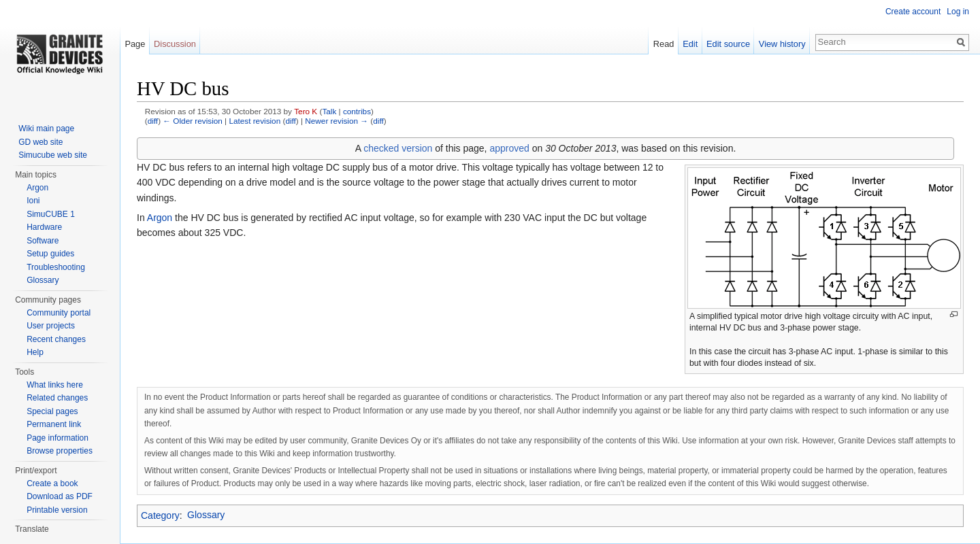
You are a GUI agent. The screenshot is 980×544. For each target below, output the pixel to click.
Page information (58, 438)
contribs (357, 111)
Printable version (57, 510)
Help (35, 352)
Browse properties (60, 451)
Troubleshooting (56, 267)
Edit (690, 44)
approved (509, 148)
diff (153, 121)
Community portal (59, 313)
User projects (51, 326)
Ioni (33, 201)
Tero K (306, 111)
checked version (398, 148)
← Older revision (193, 121)
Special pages (52, 411)
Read (664, 44)
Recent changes (56, 339)
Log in (958, 12)
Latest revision (255, 121)
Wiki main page (46, 129)
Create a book (52, 483)
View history (782, 44)
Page (135, 44)
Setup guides (50, 254)
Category (160, 515)
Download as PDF (60, 496)
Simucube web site (53, 155)
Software (43, 241)
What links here (55, 385)
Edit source (728, 44)
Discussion (175, 44)
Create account (913, 12)
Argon (160, 218)
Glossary (206, 515)
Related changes (57, 398)
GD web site (40, 142)
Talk (329, 111)
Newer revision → (337, 121)
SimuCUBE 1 (51, 214)
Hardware (44, 227)
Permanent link (54, 424)
